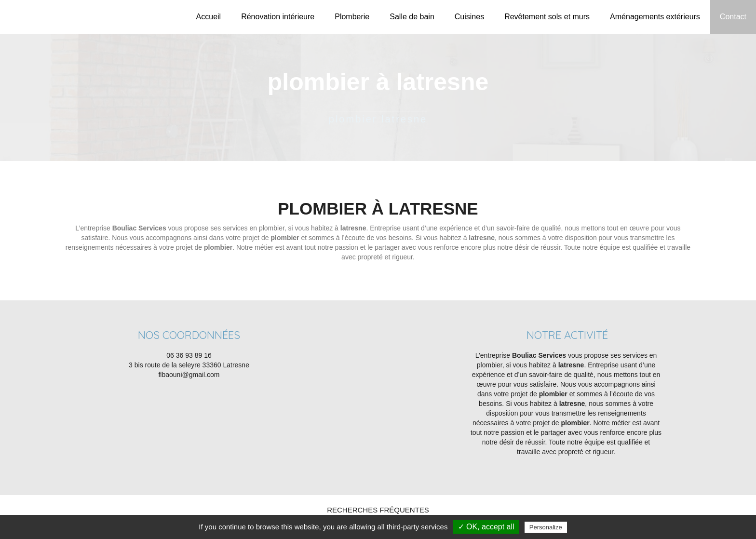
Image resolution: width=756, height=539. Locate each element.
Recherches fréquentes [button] (378, 510)
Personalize (546, 527)
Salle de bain (412, 17)
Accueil (209, 17)
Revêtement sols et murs (547, 17)
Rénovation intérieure (278, 17)
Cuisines (469, 17)
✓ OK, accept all (486, 527)
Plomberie (352, 17)
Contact (733, 17)
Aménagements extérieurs (655, 17)
